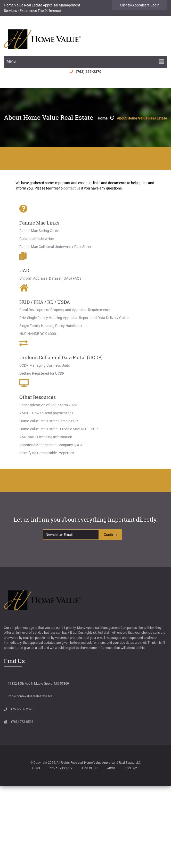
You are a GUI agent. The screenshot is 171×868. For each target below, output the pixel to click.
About (112, 768)
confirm (110, 535)
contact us (72, 188)
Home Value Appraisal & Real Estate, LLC (112, 763)
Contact (132, 768)
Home (37, 768)
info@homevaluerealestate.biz (30, 696)
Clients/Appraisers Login (140, 5)
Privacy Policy (61, 768)
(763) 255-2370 (89, 72)
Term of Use (90, 768)
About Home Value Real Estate (142, 118)
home (103, 118)
